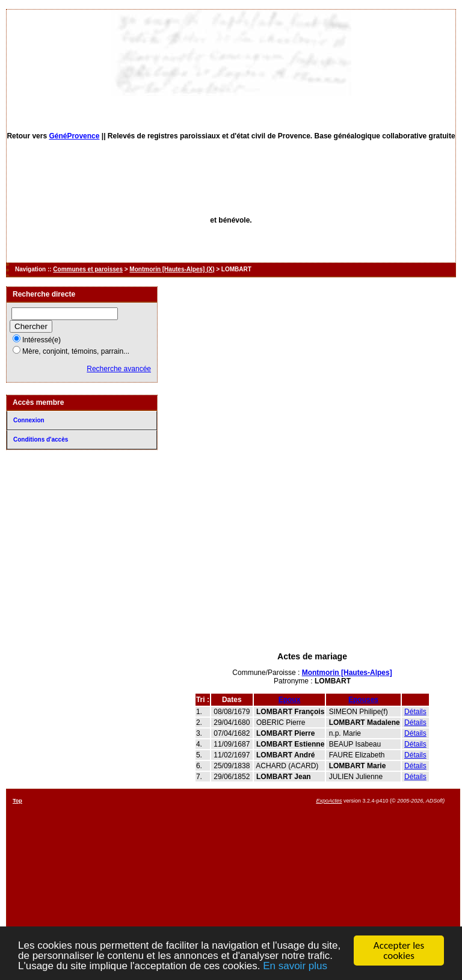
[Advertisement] (312, 558)
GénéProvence (74, 136)
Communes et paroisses (88, 269)
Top (17, 801)
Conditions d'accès (41, 439)
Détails (415, 712)
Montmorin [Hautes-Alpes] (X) (172, 269)
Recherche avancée (119, 369)
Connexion (29, 420)
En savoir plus (295, 966)
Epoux (290, 700)
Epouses (363, 700)
